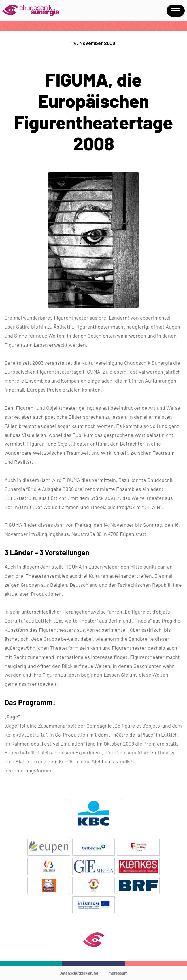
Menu (176, 11)
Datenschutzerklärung (79, 973)
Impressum (117, 973)
